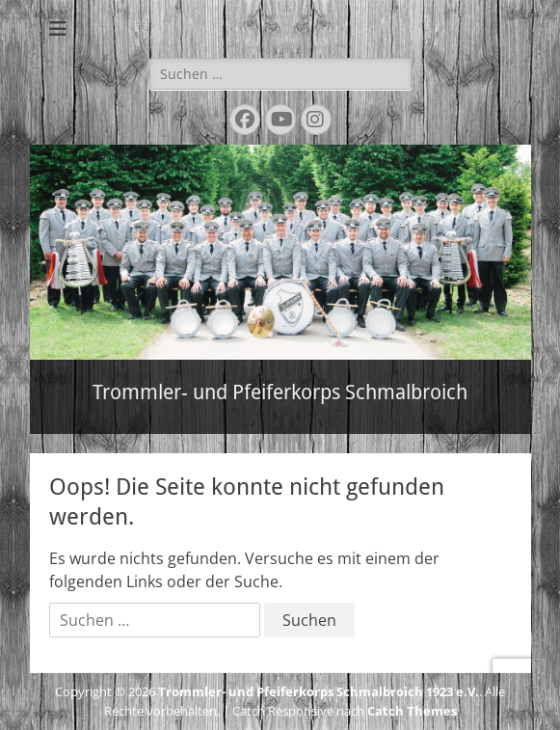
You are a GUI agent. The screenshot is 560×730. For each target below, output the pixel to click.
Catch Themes (412, 711)
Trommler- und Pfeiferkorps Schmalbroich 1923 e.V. (319, 691)
